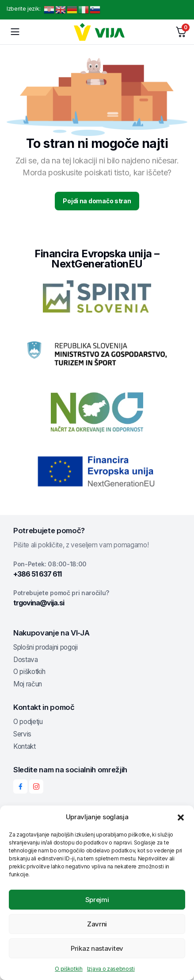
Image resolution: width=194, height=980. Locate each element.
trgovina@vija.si (39, 603)
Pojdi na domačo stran (97, 201)
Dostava (26, 660)
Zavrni (97, 924)
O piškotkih (68, 969)
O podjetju (28, 722)
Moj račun (28, 684)
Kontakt (25, 746)
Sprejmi (97, 900)
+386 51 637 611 (37, 574)
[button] (181, 817)
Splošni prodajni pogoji (46, 647)
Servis (22, 734)
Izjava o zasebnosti (111, 969)
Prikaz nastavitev (97, 948)
